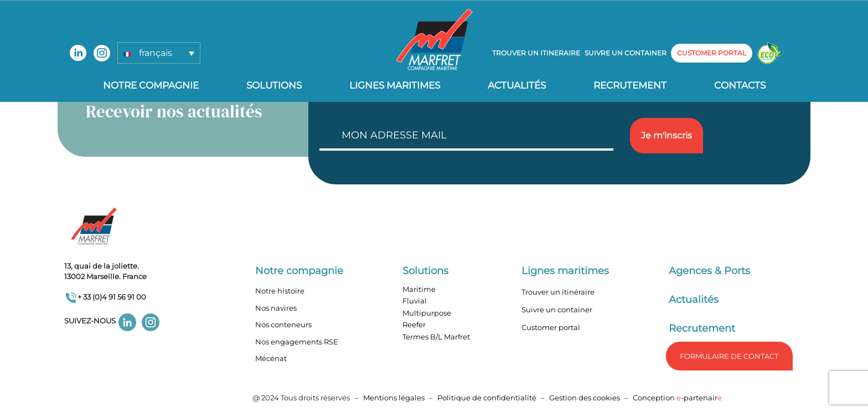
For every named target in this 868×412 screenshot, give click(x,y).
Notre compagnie (151, 85)
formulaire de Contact (729, 356)
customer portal (712, 53)
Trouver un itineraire (536, 53)
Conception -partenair (677, 398)
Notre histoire (280, 291)
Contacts (740, 85)
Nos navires (276, 308)
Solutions (274, 85)
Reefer (414, 325)
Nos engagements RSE (297, 342)
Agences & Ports (709, 271)
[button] (159, 53)
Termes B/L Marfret (436, 337)
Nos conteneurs (283, 325)
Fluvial (415, 301)
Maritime (419, 289)
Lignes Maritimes (395, 85)
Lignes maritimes (565, 271)
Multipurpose (427, 313)
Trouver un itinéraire (558, 292)
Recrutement (630, 85)
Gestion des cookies (585, 398)
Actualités (517, 85)
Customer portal (551, 327)
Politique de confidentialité (488, 398)
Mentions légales (394, 398)
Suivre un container (626, 53)
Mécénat (271, 358)
